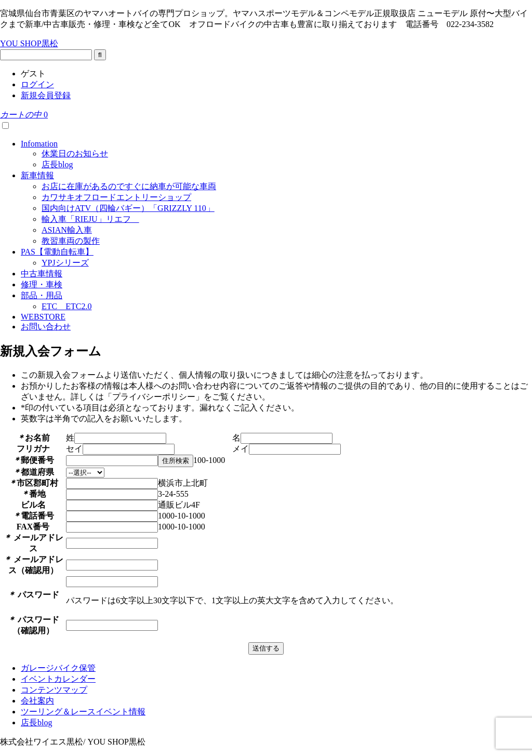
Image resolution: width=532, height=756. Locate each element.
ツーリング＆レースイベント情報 (83, 712)
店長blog (57, 164)
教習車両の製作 (71, 241)
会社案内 (37, 701)
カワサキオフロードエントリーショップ (116, 197)
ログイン (37, 84)
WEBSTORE (43, 317)
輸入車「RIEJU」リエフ (90, 219)
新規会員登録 (46, 95)
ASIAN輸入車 (67, 230)
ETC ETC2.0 (66, 306)
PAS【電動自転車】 (57, 252)
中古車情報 (42, 274)
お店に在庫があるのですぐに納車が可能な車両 (129, 186)
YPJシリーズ (65, 263)
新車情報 (37, 175)
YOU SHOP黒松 (29, 43)
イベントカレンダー (58, 679)
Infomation (39, 144)
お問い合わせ (46, 327)
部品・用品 (42, 295)
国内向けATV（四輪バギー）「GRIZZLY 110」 (128, 208)
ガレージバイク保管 (58, 668)
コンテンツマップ (54, 690)
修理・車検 (42, 284)
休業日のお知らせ (75, 154)
